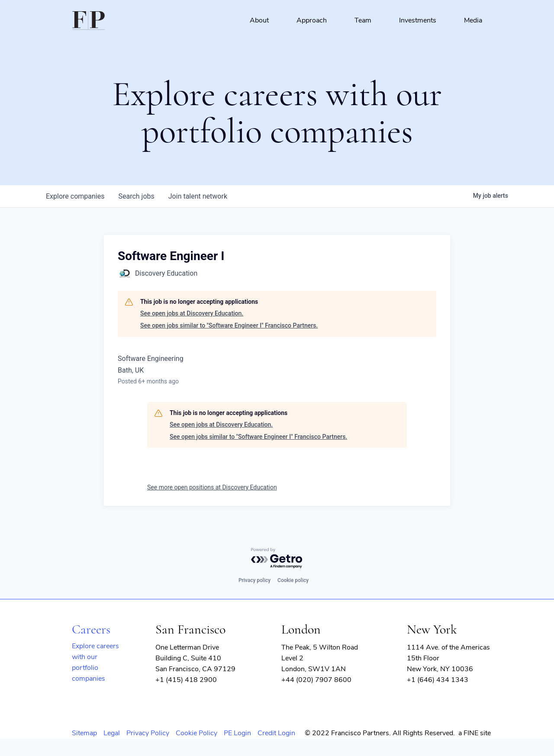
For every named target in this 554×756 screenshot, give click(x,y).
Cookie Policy (196, 733)
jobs (136, 196)
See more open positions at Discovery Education (212, 487)
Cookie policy (293, 580)
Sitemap (84, 733)
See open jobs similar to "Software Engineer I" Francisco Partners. (229, 325)
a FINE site (475, 733)
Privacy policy (254, 580)
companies (75, 196)
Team (363, 20)
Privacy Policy (148, 733)
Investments (418, 20)
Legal (112, 733)
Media (473, 20)
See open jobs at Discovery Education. (192, 313)
